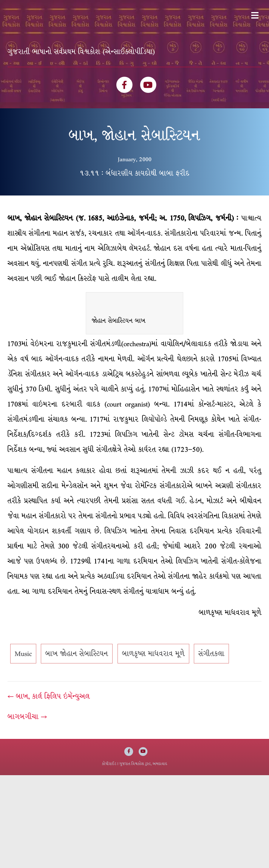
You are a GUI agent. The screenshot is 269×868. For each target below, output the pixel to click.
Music (23, 654)
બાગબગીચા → (27, 717)
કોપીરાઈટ (109, 764)
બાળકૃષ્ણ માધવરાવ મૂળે (153, 654)
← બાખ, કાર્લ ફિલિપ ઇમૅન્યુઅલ (49, 696)
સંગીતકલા (211, 654)
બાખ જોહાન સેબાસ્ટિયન (77, 654)
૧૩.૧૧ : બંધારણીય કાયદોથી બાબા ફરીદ (135, 173)
